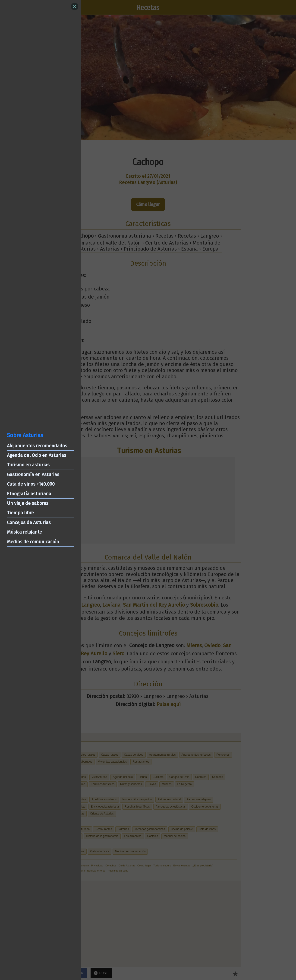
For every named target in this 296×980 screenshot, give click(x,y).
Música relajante (24, 532)
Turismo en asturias (28, 465)
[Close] (75, 6)
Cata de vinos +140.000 (31, 484)
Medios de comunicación (33, 542)
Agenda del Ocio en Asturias (37, 455)
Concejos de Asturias (29, 522)
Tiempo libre (20, 513)
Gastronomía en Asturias (33, 474)
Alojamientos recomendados (37, 446)
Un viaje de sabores (28, 503)
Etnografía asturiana (29, 494)
